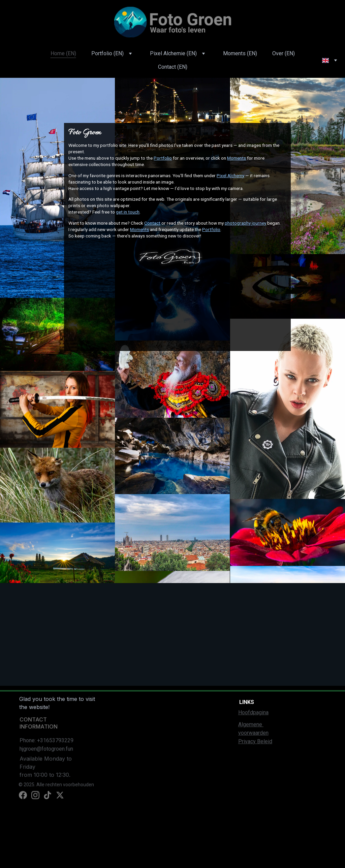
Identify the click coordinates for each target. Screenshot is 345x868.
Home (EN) (63, 53)
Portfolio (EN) (107, 53)
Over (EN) (284, 53)
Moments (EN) (240, 53)
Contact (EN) (173, 67)
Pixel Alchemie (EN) (173, 53)
